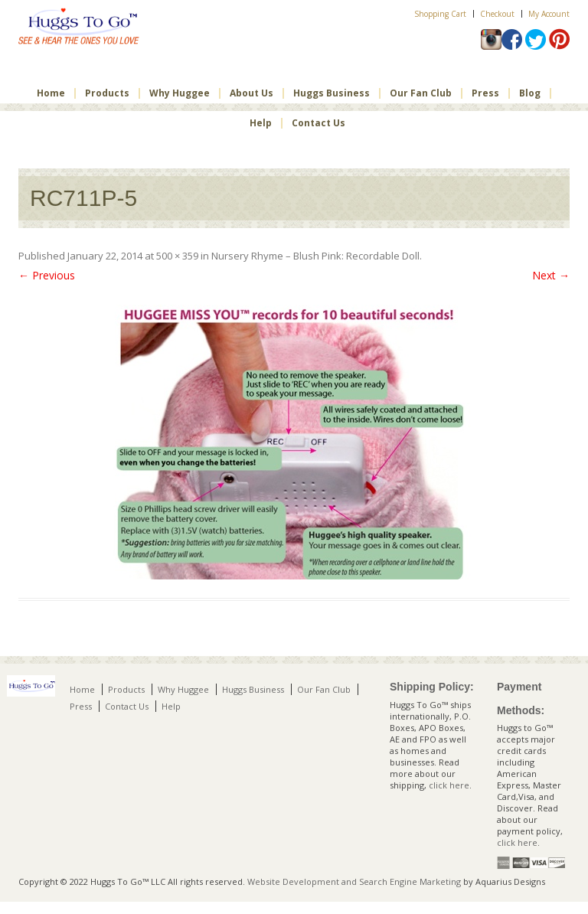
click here (449, 785)
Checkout (497, 14)
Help (261, 123)
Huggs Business (332, 93)
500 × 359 (177, 256)
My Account (549, 14)
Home (51, 93)
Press (485, 93)
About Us (252, 93)
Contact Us (318, 123)
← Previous (47, 275)
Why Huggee (180, 93)
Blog (530, 93)
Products (107, 93)
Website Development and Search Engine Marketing (354, 881)
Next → (551, 275)
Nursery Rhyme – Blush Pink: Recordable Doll (315, 256)
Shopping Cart (440, 14)
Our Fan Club (421, 93)
